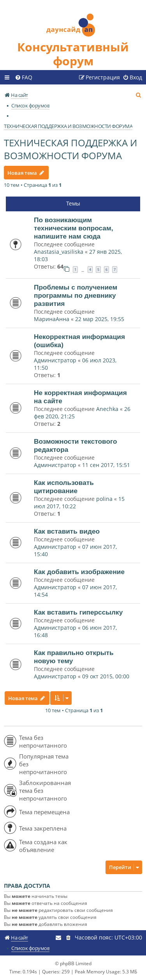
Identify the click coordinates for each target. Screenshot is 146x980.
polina (104, 499)
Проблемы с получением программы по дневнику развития (76, 295)
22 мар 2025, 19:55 (100, 319)
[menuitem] (24, 77)
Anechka (107, 409)
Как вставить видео (67, 531)
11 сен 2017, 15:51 (106, 465)
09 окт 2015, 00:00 (106, 676)
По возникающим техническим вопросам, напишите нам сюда (74, 228)
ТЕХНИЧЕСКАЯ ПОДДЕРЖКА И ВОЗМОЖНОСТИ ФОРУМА (70, 149)
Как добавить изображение (79, 572)
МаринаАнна (52, 319)
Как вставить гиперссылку (78, 612)
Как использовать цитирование (64, 487)
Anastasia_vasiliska (59, 252)
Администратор (55, 360)
